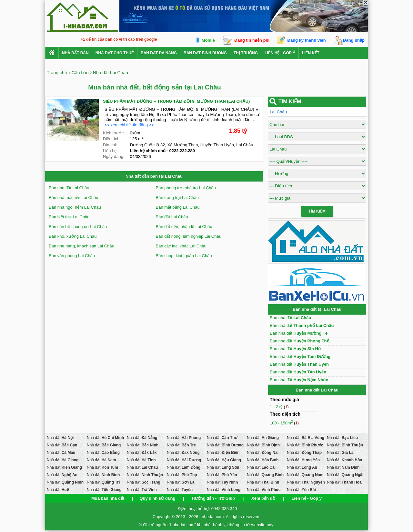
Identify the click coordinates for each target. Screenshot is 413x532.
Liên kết (311, 53)
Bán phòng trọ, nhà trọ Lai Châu (186, 188)
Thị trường (246, 53)
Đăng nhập (354, 40)
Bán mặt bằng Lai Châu (178, 207)
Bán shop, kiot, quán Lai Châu (184, 256)
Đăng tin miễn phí (252, 40)
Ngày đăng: (114, 156)
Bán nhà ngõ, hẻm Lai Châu (75, 207)
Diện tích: (112, 139)
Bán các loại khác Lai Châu (181, 246)
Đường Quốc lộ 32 (148, 145)
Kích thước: (114, 133)
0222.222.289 (182, 151)
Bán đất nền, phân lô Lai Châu (184, 227)
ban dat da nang (159, 53)
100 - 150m (281, 423)
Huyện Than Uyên (217, 145)
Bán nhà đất (290, 318)
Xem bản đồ (263, 498)
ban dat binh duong (205, 53)
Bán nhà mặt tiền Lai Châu (73, 198)
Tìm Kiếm (317, 211)
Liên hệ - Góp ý (280, 53)
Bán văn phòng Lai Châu (72, 256)
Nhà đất (60, 438)
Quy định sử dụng (157, 498)
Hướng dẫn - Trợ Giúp (213, 498)
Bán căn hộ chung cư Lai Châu (78, 227)
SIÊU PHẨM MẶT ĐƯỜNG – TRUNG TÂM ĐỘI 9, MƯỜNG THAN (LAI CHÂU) (176, 101)
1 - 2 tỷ (277, 407)
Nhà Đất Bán (75, 53)
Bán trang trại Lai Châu (177, 198)
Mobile (208, 40)
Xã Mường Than (183, 145)
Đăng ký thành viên (307, 40)
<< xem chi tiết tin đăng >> (129, 125)
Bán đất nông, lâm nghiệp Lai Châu (189, 236)
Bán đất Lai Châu (172, 217)
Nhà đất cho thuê (115, 53)
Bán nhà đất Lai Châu (69, 188)
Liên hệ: (110, 151)
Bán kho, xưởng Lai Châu (73, 236)
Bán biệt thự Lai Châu (69, 217)
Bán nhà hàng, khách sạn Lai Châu (81, 246)
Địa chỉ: (110, 145)
